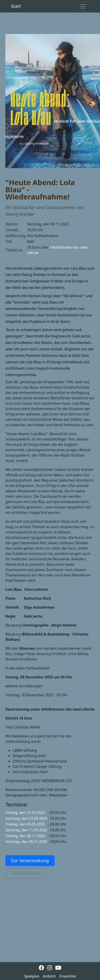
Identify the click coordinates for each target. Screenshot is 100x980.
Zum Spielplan (26, 873)
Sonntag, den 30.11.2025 (26, 842)
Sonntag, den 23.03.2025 (26, 818)
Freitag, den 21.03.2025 (25, 813)
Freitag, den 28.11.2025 (25, 836)
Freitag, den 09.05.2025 (25, 824)
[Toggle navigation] (83, 6)
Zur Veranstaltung (30, 860)
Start (16, 6)
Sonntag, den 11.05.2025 (26, 830)
